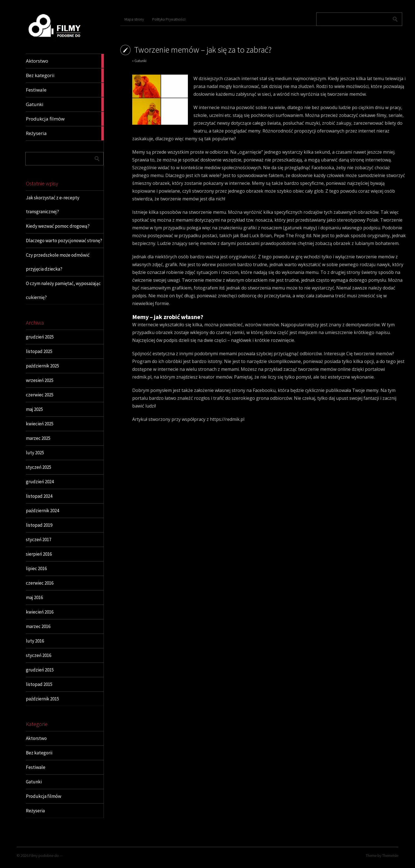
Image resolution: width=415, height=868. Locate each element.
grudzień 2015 (40, 670)
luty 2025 (35, 453)
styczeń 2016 (39, 655)
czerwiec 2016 (40, 583)
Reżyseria (35, 811)
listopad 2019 (39, 525)
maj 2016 (34, 597)
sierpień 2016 (39, 554)
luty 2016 (35, 641)
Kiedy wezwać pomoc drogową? (58, 226)
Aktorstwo (36, 738)
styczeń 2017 (39, 540)
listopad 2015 (39, 684)
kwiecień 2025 (40, 424)
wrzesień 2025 (40, 380)
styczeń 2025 (39, 467)
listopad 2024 (39, 496)
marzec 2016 (38, 626)
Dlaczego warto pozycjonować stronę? (64, 241)
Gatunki (34, 782)
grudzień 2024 (40, 482)
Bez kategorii (39, 753)
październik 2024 (42, 511)
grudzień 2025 (40, 337)
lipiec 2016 (36, 568)
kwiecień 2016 (40, 612)
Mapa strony (134, 19)
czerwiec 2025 (40, 395)
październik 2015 (42, 699)
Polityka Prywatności (169, 19)
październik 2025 (42, 366)
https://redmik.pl (227, 419)
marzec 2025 (38, 438)
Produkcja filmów (44, 796)
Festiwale (36, 767)
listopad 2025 (39, 351)
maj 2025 (34, 409)
